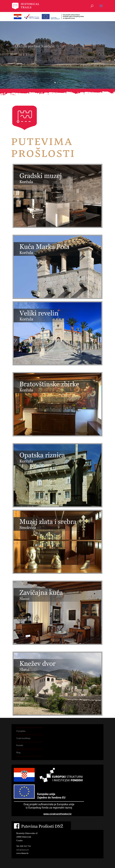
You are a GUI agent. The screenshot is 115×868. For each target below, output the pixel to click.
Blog (18, 753)
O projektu (21, 731)
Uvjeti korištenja (23, 738)
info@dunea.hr (23, 850)
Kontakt (20, 745)
